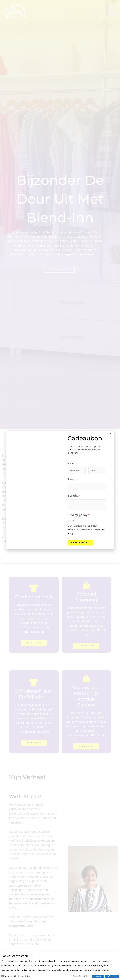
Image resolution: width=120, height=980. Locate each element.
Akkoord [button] (98, 976)
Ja (73, 521)
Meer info (77, 976)
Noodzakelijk (10, 976)
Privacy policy (79, 515)
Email (72, 479)
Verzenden (80, 543)
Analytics (26, 976)
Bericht (74, 496)
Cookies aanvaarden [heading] (15, 956)
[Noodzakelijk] (3, 976)
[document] (60, 490)
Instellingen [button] (86, 976)
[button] (110, 435)
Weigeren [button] (112, 976)
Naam (73, 463)
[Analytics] (20, 976)
